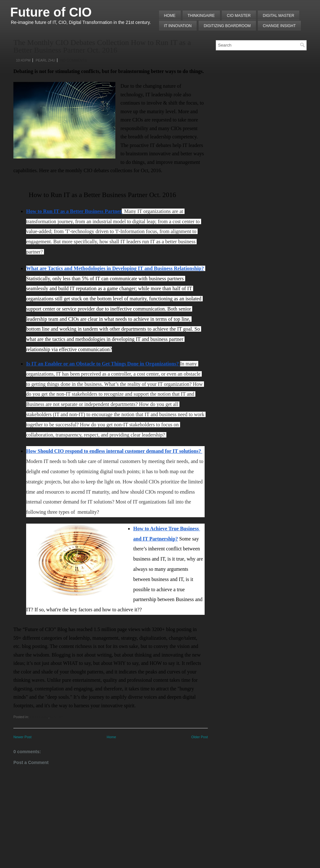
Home (170, 16)
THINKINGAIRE (201, 16)
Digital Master (279, 16)
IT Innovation (178, 26)
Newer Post (22, 737)
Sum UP (56, 717)
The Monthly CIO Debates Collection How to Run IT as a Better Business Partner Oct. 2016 (102, 46)
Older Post (200, 737)
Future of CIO (51, 12)
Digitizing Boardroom (227, 26)
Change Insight (279, 26)
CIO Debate (39, 717)
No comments (74, 60)
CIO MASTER (239, 16)
